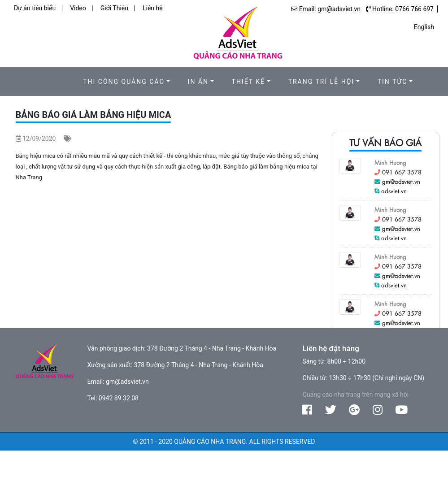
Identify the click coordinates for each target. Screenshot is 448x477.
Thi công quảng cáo (124, 82)
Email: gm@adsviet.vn (330, 9)
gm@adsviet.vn (401, 181)
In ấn (198, 82)
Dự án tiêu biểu (35, 8)
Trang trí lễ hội (322, 82)
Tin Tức (393, 82)
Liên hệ (153, 8)
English (424, 27)
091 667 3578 (402, 172)
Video (78, 8)
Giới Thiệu (114, 8)
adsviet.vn (394, 191)
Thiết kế (249, 82)
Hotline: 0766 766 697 (403, 9)
